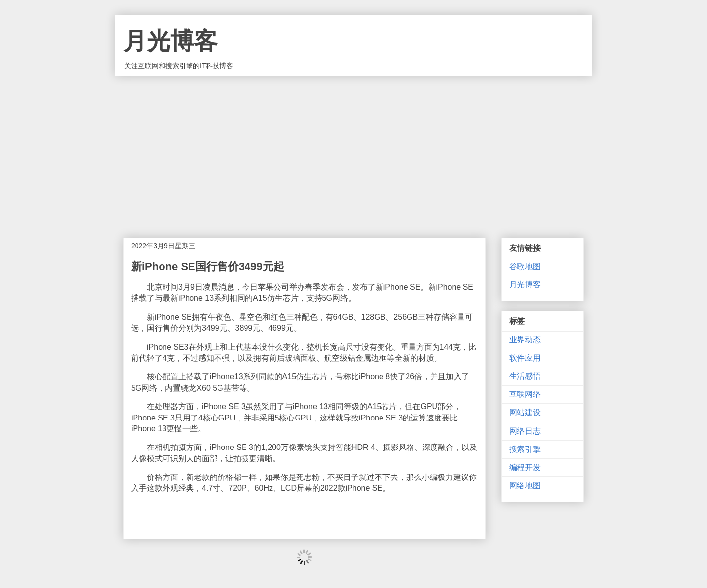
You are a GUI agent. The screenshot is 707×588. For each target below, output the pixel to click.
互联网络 (525, 394)
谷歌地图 (525, 266)
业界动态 (525, 340)
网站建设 (525, 412)
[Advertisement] (353, 149)
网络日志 (525, 431)
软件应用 (525, 358)
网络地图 (525, 486)
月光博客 (170, 41)
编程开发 (525, 467)
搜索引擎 (525, 449)
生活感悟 (525, 376)
